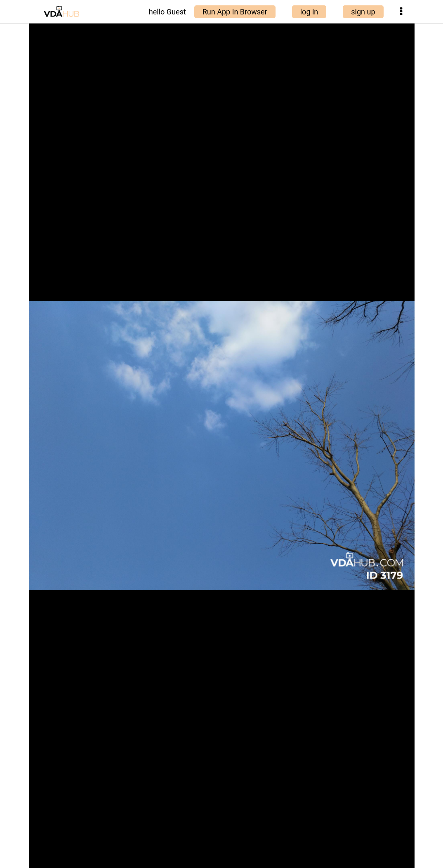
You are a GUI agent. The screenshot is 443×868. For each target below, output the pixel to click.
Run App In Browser (235, 12)
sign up (363, 12)
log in (309, 12)
